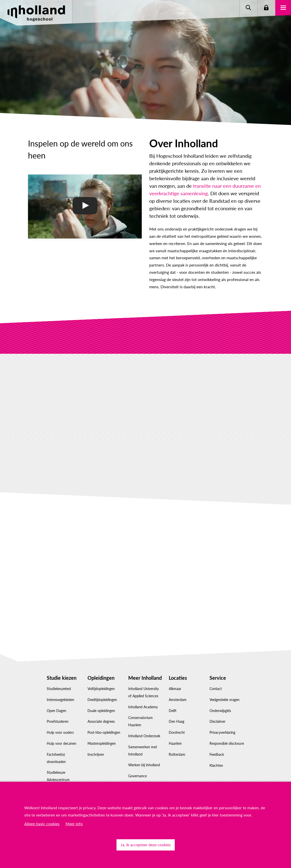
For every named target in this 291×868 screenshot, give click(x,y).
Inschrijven (96, 754)
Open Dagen (56, 711)
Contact (216, 689)
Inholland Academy (143, 707)
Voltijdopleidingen (101, 689)
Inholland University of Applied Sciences (143, 692)
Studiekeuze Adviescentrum (58, 776)
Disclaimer (217, 721)
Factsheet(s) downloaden (56, 758)
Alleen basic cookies (42, 824)
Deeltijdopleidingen (102, 700)
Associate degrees (101, 721)
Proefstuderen (58, 721)
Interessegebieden (60, 700)
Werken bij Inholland (144, 765)
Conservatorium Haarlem (140, 721)
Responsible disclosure (227, 743)
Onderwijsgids (220, 711)
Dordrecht (177, 732)
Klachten (216, 765)
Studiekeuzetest (59, 689)
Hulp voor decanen (61, 743)
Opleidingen (101, 678)
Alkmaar (175, 689)
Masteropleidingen (102, 743)
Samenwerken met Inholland (143, 750)
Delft (173, 711)
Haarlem (175, 743)
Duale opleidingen (101, 711)
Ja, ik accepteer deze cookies (146, 845)
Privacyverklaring (222, 732)
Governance (137, 776)
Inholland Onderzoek (144, 736)
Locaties (178, 678)
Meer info (74, 824)
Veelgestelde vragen (224, 700)
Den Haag (176, 721)
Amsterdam (178, 700)
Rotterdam (177, 754)
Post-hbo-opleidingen (104, 732)
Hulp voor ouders (60, 732)
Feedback (217, 754)
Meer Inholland (145, 678)
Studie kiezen (62, 678)
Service (218, 678)
